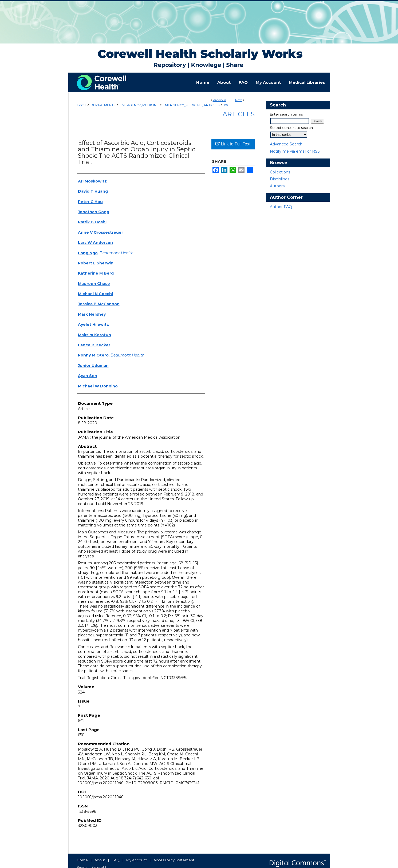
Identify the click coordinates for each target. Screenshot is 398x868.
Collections (280, 172)
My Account (137, 860)
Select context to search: (292, 128)
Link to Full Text (233, 144)
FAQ (116, 860)
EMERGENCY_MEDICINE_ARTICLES (191, 105)
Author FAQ (281, 207)
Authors (277, 186)
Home (82, 105)
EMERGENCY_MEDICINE (139, 105)
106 (226, 105)
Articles (239, 114)
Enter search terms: (287, 114)
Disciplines (280, 179)
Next (239, 100)
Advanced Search (286, 144)
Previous (219, 100)
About (100, 860)
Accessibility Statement (174, 860)
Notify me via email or (295, 151)
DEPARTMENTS (103, 105)
